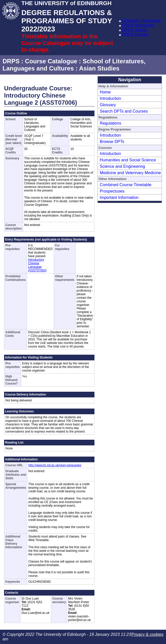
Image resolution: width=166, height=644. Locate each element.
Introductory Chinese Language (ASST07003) (37, 265)
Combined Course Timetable (126, 185)
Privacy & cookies (147, 634)
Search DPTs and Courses (124, 111)
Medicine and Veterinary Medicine (130, 173)
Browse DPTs (112, 142)
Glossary (108, 105)
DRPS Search (135, 30)
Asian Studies (99, 68)
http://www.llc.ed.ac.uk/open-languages (55, 465)
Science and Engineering (122, 166)
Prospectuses (112, 191)
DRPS (11, 61)
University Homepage (141, 21)
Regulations (111, 123)
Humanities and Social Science (128, 160)
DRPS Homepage (138, 25)
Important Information (119, 198)
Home (105, 92)
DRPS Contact (135, 34)
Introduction (110, 98)
